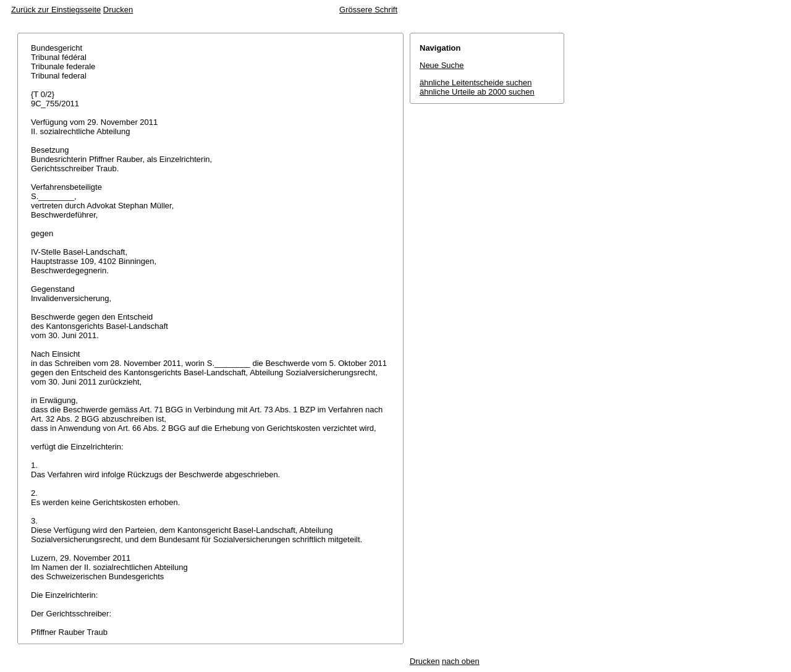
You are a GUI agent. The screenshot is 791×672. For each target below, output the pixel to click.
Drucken (118, 10)
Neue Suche (442, 65)
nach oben (461, 661)
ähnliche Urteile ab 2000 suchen (477, 92)
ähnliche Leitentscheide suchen (476, 83)
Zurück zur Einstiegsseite (56, 10)
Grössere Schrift (368, 10)
